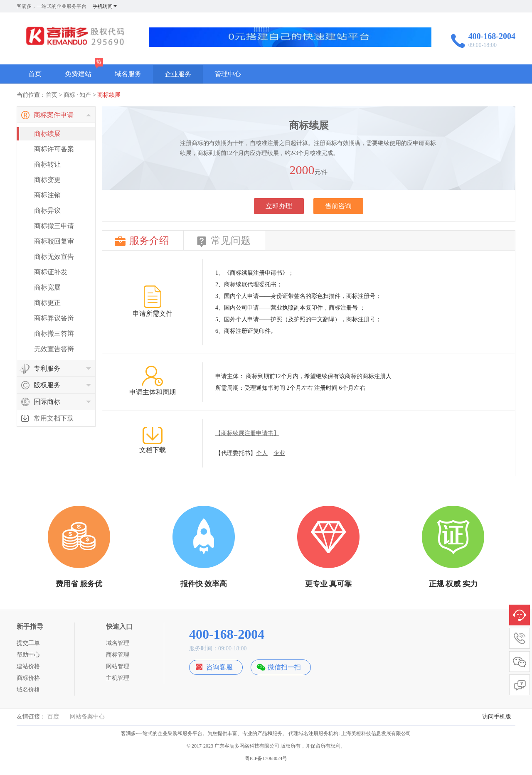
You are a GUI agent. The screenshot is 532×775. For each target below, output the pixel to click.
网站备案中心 (87, 717)
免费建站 (78, 74)
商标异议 (47, 210)
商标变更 (47, 180)
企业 (279, 453)
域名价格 (28, 690)
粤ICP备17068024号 (266, 758)
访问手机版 (497, 717)
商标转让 (47, 164)
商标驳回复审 (54, 241)
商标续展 (109, 95)
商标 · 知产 (78, 95)
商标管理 (118, 655)
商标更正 (47, 303)
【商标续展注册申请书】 (247, 433)
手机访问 (105, 6)
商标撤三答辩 (54, 333)
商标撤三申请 (54, 226)
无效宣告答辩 (54, 349)
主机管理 (118, 678)
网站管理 (118, 666)
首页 (35, 74)
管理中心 (228, 74)
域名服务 (128, 74)
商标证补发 (51, 272)
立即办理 (279, 206)
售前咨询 (338, 206)
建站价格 (28, 666)
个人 (262, 453)
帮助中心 (28, 655)
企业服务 (178, 74)
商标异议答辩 (54, 318)
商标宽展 (47, 287)
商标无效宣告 (54, 257)
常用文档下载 (54, 418)
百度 (53, 717)
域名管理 (118, 643)
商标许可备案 (54, 149)
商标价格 (28, 678)
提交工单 (28, 643)
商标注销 (47, 195)
